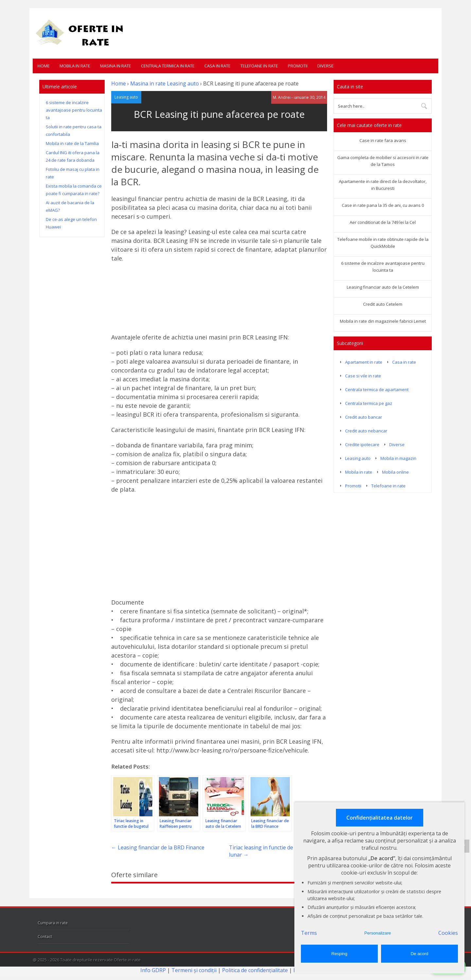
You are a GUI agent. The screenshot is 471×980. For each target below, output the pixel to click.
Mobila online (395, 472)
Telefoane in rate (259, 66)
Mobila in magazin (398, 458)
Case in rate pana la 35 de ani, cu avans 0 (383, 205)
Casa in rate (218, 66)
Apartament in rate (364, 362)
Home (44, 66)
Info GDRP (153, 970)
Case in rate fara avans (383, 140)
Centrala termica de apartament (377, 390)
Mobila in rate (75, 66)
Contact (45, 936)
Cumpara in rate (53, 923)
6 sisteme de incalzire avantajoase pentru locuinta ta (74, 110)
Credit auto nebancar (366, 431)
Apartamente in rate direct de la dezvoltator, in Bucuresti (383, 185)
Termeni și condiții (194, 970)
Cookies (448, 933)
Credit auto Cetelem (383, 304)
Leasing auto (183, 83)
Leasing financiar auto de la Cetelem (383, 287)
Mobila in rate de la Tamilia (72, 143)
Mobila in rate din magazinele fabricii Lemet (383, 321)
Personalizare (378, 933)
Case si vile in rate (363, 376)
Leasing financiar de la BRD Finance (158, 847)
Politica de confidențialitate (255, 970)
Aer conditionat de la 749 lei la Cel (383, 222)
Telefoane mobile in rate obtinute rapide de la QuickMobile (383, 243)
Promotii (298, 66)
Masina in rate (116, 66)
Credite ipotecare (362, 445)
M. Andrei (282, 97)
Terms (309, 933)
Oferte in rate (127, 959)
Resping (339, 954)
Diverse (325, 66)
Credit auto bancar (364, 417)
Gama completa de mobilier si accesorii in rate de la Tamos (383, 161)
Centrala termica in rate (168, 66)
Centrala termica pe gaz (369, 403)
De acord (419, 954)
